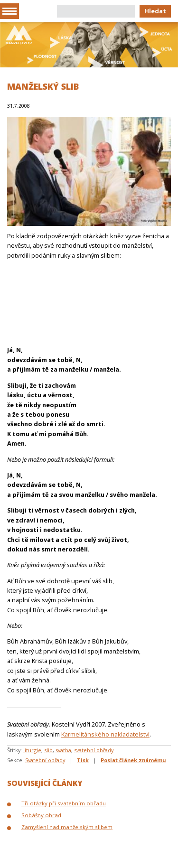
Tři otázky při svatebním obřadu (64, 803)
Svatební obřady (45, 760)
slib (48, 750)
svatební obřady (94, 750)
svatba (63, 750)
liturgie (32, 750)
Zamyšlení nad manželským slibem (67, 827)
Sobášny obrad (41, 815)
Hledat (155, 11)
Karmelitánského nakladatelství (105, 734)
